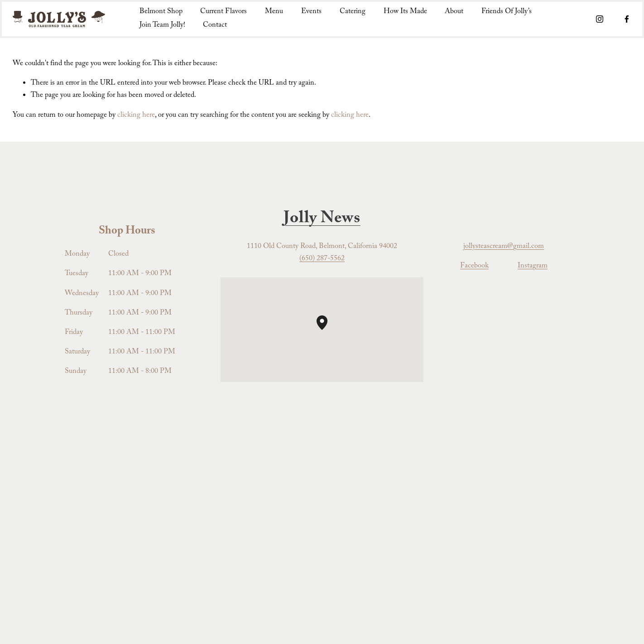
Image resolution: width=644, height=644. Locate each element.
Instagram (533, 266)
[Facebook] (627, 19)
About (454, 12)
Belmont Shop (161, 12)
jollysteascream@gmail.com (504, 247)
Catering (353, 12)
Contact (215, 26)
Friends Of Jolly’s (507, 12)
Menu (274, 12)
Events (311, 12)
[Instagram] (600, 19)
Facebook (474, 266)
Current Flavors (223, 12)
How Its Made (405, 12)
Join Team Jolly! (162, 26)
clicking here (136, 116)
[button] (327, 330)
